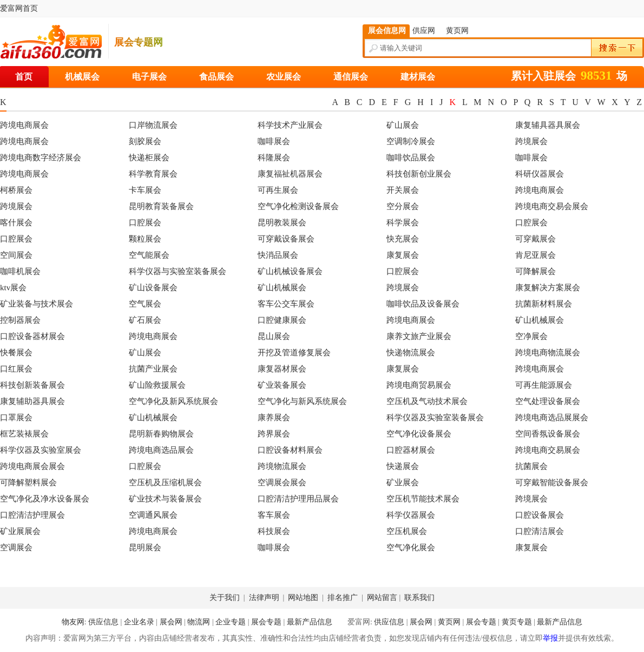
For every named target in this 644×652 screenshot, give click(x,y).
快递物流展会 (411, 353)
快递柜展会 (149, 158)
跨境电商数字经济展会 (41, 158)
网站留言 (383, 598)
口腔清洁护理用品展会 (298, 499)
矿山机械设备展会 (290, 271)
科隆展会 (274, 158)
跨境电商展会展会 (32, 466)
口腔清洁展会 (540, 531)
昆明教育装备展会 (161, 206)
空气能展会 (149, 255)
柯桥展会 (16, 190)
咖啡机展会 (20, 271)
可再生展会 (278, 190)
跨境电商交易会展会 (552, 206)
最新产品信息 (310, 622)
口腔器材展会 (411, 450)
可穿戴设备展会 (286, 239)
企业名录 (139, 622)
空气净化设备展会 (419, 434)
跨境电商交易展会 (548, 450)
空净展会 (531, 336)
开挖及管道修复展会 (294, 353)
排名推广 (344, 598)
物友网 (73, 622)
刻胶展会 (145, 141)
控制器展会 (20, 320)
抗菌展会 (531, 466)
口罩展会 (16, 418)
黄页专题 (517, 622)
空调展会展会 (282, 483)
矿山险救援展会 (157, 385)
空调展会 (16, 547)
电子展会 (149, 77)
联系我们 (419, 598)
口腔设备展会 (540, 515)
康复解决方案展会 (548, 288)
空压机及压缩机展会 (165, 483)
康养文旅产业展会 (419, 336)
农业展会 (284, 77)
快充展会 (403, 239)
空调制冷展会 (411, 141)
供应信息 (103, 622)
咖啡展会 (274, 141)
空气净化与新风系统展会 (302, 401)
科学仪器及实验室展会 (41, 450)
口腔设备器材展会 (32, 336)
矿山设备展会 (153, 288)
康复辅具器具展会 (548, 125)
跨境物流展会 (282, 466)
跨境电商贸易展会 (419, 385)
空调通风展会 (153, 515)
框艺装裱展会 (24, 434)
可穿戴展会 (535, 239)
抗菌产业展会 (153, 369)
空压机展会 (407, 531)
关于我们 (226, 598)
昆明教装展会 (282, 223)
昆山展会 (274, 336)
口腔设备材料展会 (290, 450)
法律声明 (265, 598)
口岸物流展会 (153, 125)
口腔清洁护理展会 (32, 515)
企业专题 (231, 622)
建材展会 (418, 77)
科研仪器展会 (540, 174)
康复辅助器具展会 (32, 401)
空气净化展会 (411, 547)
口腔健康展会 (282, 320)
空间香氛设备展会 (548, 434)
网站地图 (304, 598)
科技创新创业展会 (419, 174)
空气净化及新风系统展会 (173, 401)
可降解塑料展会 (28, 483)
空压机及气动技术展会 (427, 401)
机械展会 (82, 77)
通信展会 (351, 77)
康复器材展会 (282, 369)
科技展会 (274, 531)
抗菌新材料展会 (544, 304)
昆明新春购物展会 (161, 434)
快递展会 (403, 466)
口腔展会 (145, 223)
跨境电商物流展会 (548, 353)
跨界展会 (274, 434)
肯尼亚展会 (535, 255)
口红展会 (16, 369)
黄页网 (449, 622)
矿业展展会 (20, 531)
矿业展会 (403, 483)
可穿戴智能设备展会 (552, 483)
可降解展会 (535, 271)
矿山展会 (403, 125)
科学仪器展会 (411, 515)
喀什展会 (16, 223)
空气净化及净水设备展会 (45, 499)
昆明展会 (145, 547)
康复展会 (403, 255)
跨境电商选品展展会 (552, 418)
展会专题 (266, 622)
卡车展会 (145, 190)
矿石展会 (145, 320)
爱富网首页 (19, 8)
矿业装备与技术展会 (37, 304)
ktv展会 (13, 288)
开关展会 (403, 190)
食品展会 (216, 77)
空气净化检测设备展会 (298, 206)
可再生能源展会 (544, 385)
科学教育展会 (153, 174)
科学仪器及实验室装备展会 (435, 418)
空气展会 (145, 304)
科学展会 (403, 223)
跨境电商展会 (24, 125)
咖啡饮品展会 (411, 158)
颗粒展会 (145, 239)
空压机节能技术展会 (423, 499)
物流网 (199, 622)
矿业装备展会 (282, 385)
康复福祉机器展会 (290, 174)
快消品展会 (278, 255)
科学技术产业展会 (290, 125)
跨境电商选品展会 (161, 450)
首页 (24, 77)
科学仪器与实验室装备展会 (178, 271)
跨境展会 (531, 141)
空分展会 (403, 206)
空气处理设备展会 (548, 401)
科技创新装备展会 (32, 385)
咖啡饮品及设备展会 (423, 304)
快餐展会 (16, 353)
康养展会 (274, 418)
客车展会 (274, 515)
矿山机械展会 (282, 288)
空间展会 (16, 255)
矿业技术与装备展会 (165, 499)
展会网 (171, 622)
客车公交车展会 (286, 304)
